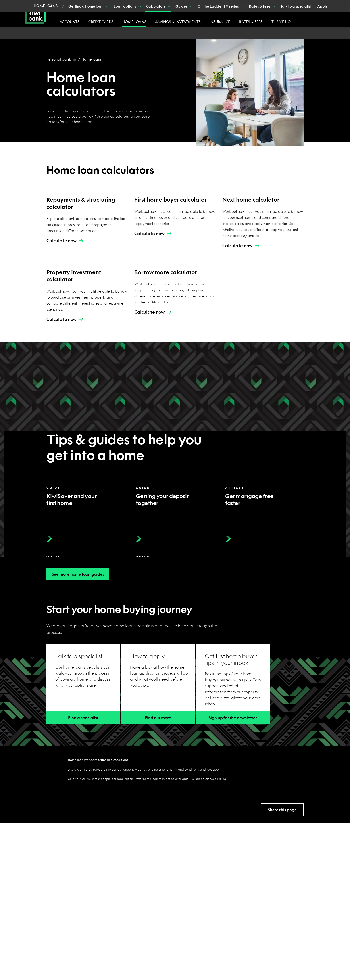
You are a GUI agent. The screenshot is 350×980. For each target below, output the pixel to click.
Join (209, 4)
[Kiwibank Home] (36, 13)
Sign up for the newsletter (233, 718)
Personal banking (61, 59)
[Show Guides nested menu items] (168, 33)
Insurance (220, 22)
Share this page (282, 810)
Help (221, 4)
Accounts (70, 22)
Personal (80, 5)
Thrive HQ (281, 22)
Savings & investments (178, 22)
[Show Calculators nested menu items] (146, 33)
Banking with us (261, 4)
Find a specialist (83, 718)
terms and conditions (184, 769)
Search (288, 4)
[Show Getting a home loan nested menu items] (84, 33)
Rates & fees (251, 22)
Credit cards (101, 22)
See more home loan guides (78, 574)
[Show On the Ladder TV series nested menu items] (219, 33)
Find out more (158, 718)
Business (105, 5)
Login (313, 5)
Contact (237, 4)
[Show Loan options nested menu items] (117, 33)
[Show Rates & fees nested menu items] (251, 33)
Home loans (134, 22)
